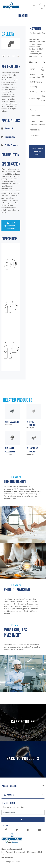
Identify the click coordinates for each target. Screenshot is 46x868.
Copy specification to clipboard (11, 226)
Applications (35, 130)
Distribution (35, 116)
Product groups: (9, 786)
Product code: (37, 33)
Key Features (33, 123)
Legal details (8, 795)
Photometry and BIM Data (37, 151)
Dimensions (34, 135)
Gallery (33, 110)
